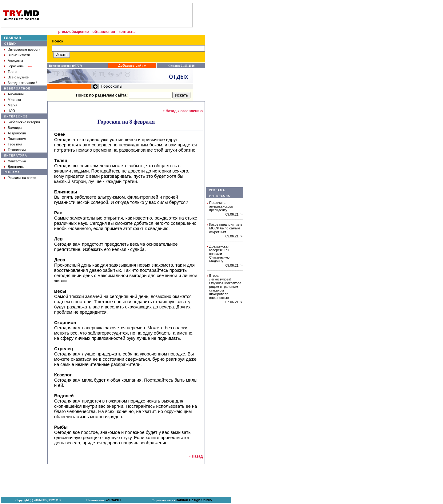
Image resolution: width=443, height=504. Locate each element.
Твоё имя (15, 144)
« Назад (196, 456)
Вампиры (15, 128)
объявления (104, 32)
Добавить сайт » (132, 65)
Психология (17, 139)
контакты (127, 32)
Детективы (16, 167)
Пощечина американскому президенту (221, 206)
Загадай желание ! (22, 83)
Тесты (12, 72)
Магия (13, 105)
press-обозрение (73, 32)
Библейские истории (24, 122)
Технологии (17, 150)
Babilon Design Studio (194, 500)
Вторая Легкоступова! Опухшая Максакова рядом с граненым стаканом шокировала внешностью (225, 287)
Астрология (17, 133)
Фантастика (17, 161)
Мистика (14, 100)
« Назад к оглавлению (183, 111)
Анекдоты (15, 61)
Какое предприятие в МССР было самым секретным (226, 228)
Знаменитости (19, 55)
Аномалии (16, 94)
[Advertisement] (225, 95)
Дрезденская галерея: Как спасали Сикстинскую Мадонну (219, 254)
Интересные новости (24, 50)
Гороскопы (16, 66)
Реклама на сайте (22, 178)
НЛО (11, 111)
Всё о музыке (18, 77)
